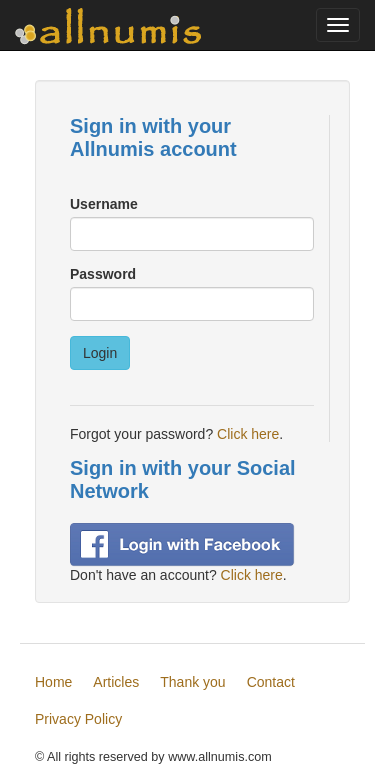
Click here (248, 434)
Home (53, 682)
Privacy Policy (78, 719)
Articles (116, 682)
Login (100, 353)
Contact (271, 682)
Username (104, 204)
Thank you (192, 682)
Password (103, 274)
